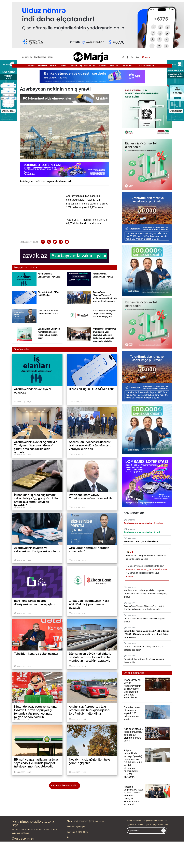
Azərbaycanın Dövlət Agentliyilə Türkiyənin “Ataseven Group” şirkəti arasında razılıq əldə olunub (146, 594)
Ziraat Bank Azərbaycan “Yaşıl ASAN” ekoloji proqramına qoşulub (104, 314)
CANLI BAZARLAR (146, 66)
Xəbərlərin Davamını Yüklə (65, 785)
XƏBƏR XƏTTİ (128, 66)
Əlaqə (51, 57)
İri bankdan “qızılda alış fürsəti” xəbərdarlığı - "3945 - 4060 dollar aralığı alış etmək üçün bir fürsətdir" (146, 634)
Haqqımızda (26, 57)
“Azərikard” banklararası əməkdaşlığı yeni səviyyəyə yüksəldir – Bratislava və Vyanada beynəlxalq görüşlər (105, 335)
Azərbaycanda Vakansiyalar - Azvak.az (144, 523)
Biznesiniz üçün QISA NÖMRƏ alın (141, 541)
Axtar (146, 57)
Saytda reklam (40, 57)
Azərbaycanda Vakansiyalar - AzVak (142, 532)
